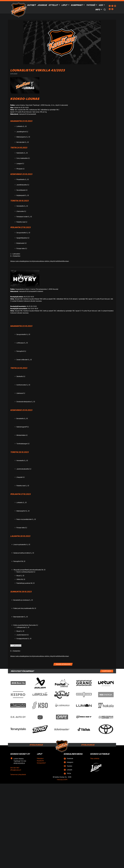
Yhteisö (91, 5)
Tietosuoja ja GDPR (62, 780)
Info (98, 10)
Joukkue (42, 5)
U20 (101, 5)
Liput (64, 5)
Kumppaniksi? (41, 763)
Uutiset (31, 5)
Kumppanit (77, 5)
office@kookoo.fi (16, 770)
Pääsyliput (40, 758)
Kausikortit (40, 761)
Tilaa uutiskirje (95, 758)
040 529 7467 (15, 768)
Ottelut (53, 5)
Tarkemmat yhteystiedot (18, 774)
